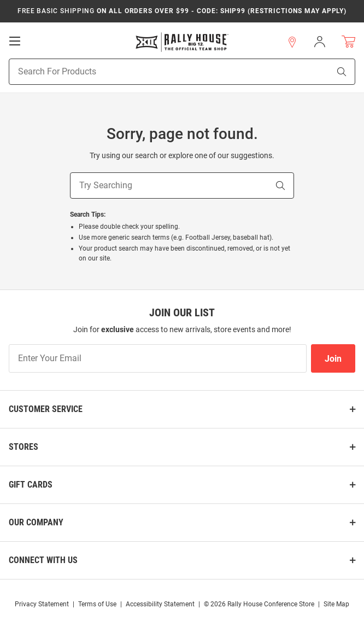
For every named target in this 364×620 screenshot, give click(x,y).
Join (333, 359)
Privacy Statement (42, 604)
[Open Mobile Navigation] (15, 41)
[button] (292, 42)
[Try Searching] (169, 186)
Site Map (336, 604)
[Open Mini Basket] (348, 42)
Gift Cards (31, 485)
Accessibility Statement (160, 604)
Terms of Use (97, 604)
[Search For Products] (155, 72)
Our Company (36, 522)
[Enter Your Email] (158, 358)
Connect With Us (43, 560)
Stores (24, 447)
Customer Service (46, 409)
